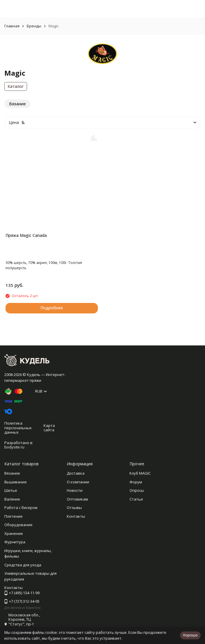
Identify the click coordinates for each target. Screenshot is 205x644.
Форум (136, 482)
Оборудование (18, 525)
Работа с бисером (21, 508)
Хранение (14, 533)
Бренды (34, 26)
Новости (75, 490)
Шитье (11, 490)
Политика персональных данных (18, 428)
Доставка (76, 473)
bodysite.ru (14, 447)
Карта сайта (49, 428)
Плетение (14, 516)
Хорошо (190, 635)
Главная (12, 26)
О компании (78, 482)
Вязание (12, 473)
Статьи (136, 499)
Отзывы (74, 508)
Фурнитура (15, 542)
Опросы (137, 490)
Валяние (12, 499)
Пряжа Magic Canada (26, 235)
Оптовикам (77, 499)
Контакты (76, 516)
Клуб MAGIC (140, 473)
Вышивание (16, 482)
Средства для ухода (23, 565)
